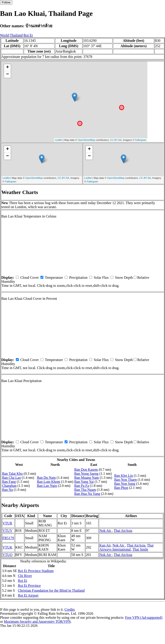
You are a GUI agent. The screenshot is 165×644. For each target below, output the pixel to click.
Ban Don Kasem (86, 470)
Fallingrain (141, 140)
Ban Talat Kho (12, 474)
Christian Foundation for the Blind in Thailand (51, 590)
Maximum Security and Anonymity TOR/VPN (37, 622)
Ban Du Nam (46, 478)
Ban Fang (9, 482)
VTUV (7, 531)
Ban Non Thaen (126, 480)
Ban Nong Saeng (86, 474)
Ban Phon (121, 488)
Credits (70, 609)
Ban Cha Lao (11, 478)
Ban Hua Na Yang (87, 494)
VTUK (7, 547)
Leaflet (59, 140)
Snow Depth (124, 278)
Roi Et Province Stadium (36, 571)
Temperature (54, 278)
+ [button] (7, 68)
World (4, 35)
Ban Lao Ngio (47, 486)
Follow (6, 2)
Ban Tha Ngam (85, 490)
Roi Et (28, 35)
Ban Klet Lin (124, 476)
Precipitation (78, 278)
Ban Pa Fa (82, 486)
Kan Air (105, 545)
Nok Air (106, 531)
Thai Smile (140, 549)
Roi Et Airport (28, 595)
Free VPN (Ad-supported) (144, 618)
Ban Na (7, 490)
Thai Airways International (126, 547)
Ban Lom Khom (49, 482)
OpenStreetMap (87, 140)
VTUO (7, 555)
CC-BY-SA (116, 140)
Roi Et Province (29, 586)
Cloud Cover (30, 278)
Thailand (16, 35)
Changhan (9, 486)
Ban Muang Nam (87, 478)
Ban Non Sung (125, 484)
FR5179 (8, 538)
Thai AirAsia (123, 531)
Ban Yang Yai (84, 482)
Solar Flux (101, 278)
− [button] (7, 74)
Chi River (25, 576)
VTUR (7, 523)
